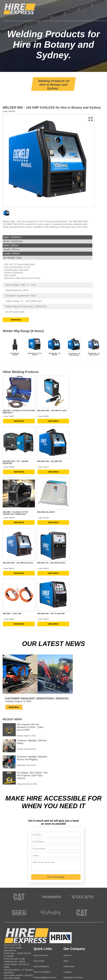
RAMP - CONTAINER (13, 948)
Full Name (37, 775)
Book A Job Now (41, 895)
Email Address (38, 782)
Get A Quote (39, 901)
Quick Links (43, 889)
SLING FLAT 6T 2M (12, 885)
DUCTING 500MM (12, 918)
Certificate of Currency (73, 917)
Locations (68, 912)
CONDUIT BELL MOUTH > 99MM (19, 959)
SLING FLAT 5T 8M (12, 954)
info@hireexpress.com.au (47, 959)
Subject (36, 795)
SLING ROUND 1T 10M (14, 899)
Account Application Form (45, 917)
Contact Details (46, 927)
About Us (68, 895)
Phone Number (39, 788)
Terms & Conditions (42, 912)
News (66, 901)
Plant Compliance (41, 906)
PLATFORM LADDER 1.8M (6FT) (18, 915)
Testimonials (69, 906)
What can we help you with (44, 802)
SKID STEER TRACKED (15, 951)
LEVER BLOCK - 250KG (15, 901)
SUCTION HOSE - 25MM (15, 957)
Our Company (74, 889)
